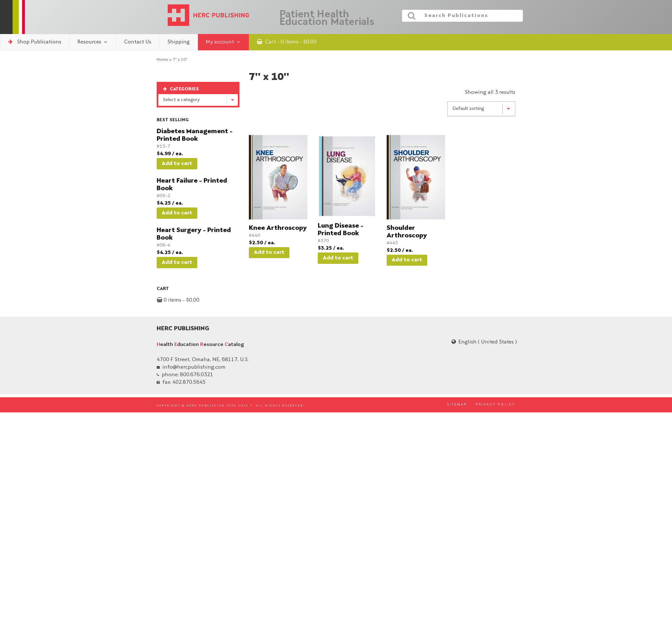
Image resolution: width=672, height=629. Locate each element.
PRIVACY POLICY (496, 405)
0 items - (178, 300)
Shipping (179, 42)
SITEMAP (457, 405)
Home (162, 60)
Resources (93, 42)
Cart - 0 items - (287, 42)
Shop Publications (35, 42)
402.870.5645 (189, 382)
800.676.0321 (197, 375)
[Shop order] (481, 109)
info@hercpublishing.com (194, 367)
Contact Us (138, 42)
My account (223, 42)
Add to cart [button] (177, 164)
